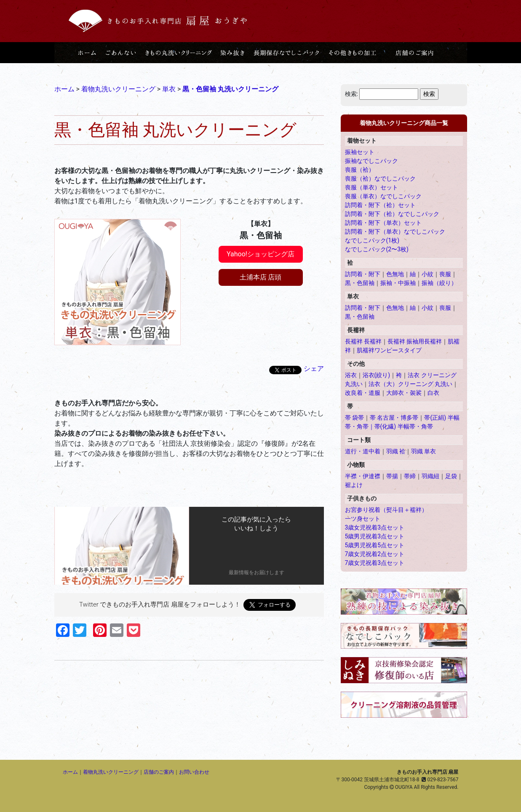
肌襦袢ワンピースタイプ (389, 350)
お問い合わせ (194, 772)
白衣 (433, 393)
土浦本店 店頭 (261, 277)
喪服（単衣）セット (371, 187)
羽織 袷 (396, 451)
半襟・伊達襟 (363, 476)
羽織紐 (430, 476)
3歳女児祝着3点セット (375, 527)
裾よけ (354, 485)
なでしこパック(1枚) (372, 240)
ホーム (70, 772)
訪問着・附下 (363, 274)
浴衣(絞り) (377, 375)
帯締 (410, 476)
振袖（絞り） (439, 283)
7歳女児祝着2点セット (375, 554)
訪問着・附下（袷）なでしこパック (392, 214)
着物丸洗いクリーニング (111, 772)
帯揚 (392, 476)
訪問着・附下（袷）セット (380, 205)
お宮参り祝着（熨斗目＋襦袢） (386, 510)
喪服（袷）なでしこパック (380, 178)
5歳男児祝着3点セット (375, 536)
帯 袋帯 (354, 418)
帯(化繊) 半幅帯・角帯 (404, 426)
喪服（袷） (360, 170)
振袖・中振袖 (398, 283)
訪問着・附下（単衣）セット (383, 223)
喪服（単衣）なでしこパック (383, 196)
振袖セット (360, 152)
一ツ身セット (363, 519)
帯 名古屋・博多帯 (394, 418)
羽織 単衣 (423, 451)
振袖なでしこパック (371, 161)
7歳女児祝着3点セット (375, 563)
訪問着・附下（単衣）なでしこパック (395, 232)
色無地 (395, 274)
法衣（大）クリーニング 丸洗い (410, 384)
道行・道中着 (363, 451)
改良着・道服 (363, 393)
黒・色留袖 (360, 283)
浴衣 (351, 375)
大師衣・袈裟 (404, 393)
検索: (351, 94)
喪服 (445, 274)
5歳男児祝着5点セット (375, 545)
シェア (314, 369)
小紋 (427, 274)
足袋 (451, 476)
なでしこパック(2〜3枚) (377, 249)
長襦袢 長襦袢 (363, 341)
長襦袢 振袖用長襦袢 (415, 341)
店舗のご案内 (159, 772)
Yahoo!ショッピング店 (260, 254)
